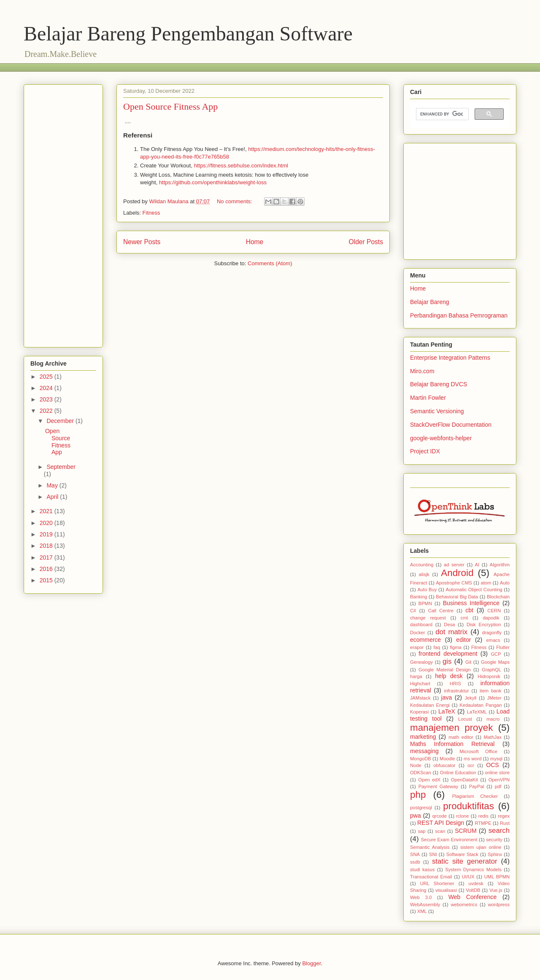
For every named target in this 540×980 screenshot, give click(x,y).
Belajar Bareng (430, 302)
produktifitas (468, 806)
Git (468, 662)
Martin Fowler (428, 398)
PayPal (477, 786)
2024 (47, 388)
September (61, 467)
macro (493, 719)
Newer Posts (142, 242)
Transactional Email (431, 877)
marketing (423, 737)
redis (483, 816)
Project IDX (425, 451)
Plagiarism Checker (475, 796)
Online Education (458, 773)
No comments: (235, 201)
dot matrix (451, 632)
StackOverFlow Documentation (451, 425)
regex (504, 816)
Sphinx (495, 854)
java (447, 697)
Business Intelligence (471, 603)
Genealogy (421, 662)
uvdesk (476, 883)
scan (440, 831)
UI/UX (468, 877)
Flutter (503, 647)
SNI (433, 854)
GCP (496, 654)
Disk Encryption (484, 625)
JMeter (494, 698)
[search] (441, 114)
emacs (493, 640)
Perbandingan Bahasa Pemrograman (459, 315)
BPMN (425, 603)
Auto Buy (427, 590)
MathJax (493, 737)
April (53, 497)
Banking (418, 597)
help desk (449, 676)
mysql (496, 759)
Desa (449, 625)
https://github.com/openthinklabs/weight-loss (213, 182)
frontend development (448, 654)
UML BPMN (497, 877)
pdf (498, 786)
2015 (47, 580)
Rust (505, 823)
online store (497, 773)
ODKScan (421, 773)
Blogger (311, 963)
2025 (47, 377)
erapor (417, 647)
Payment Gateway (438, 786)
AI (477, 565)
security (494, 840)
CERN (494, 611)
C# (413, 611)
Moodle (447, 759)
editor (463, 640)
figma (455, 647)
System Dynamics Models (473, 870)
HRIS (455, 684)
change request (428, 618)
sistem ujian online (481, 847)
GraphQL (491, 670)
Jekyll (470, 698)
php (418, 795)
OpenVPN (499, 780)
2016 (47, 569)
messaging (424, 751)
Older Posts (366, 242)
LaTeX (447, 711)
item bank (490, 691)
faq (437, 647)
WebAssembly (425, 905)
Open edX (429, 780)
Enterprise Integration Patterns (450, 358)
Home (255, 242)
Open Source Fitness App (170, 106)
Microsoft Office (478, 751)
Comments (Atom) (270, 263)
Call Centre (441, 611)
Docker (417, 633)
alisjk (424, 574)
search (499, 831)
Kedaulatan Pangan (481, 705)
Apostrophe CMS (454, 583)
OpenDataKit (464, 780)
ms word (472, 759)
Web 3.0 (421, 897)
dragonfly (492, 633)
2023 (47, 399)
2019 (47, 534)
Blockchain (498, 597)
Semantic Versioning (437, 411)
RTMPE (483, 823)
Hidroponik (489, 676)
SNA (415, 854)
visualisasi (446, 890)
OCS (492, 765)
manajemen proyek (451, 728)
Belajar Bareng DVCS (439, 384)
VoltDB (473, 890)
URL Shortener (437, 883)
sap (421, 831)
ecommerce (425, 640)
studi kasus (422, 870)
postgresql (421, 808)
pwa (416, 816)
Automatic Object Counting (474, 590)
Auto (505, 583)
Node (416, 765)
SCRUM (466, 831)
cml (464, 618)
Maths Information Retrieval (452, 744)
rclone (462, 816)
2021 (47, 511)
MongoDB (421, 759)
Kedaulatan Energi (430, 705)
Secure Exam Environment (449, 840)
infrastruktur (456, 691)
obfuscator (444, 765)
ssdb (415, 862)
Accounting (422, 565)
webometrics (464, 905)
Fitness (151, 213)
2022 (47, 411)
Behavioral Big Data (457, 597)
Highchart (420, 684)
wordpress (499, 905)
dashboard (421, 625)
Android (457, 573)
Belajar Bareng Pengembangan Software (188, 34)
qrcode (440, 816)
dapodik (491, 618)
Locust (465, 719)
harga (416, 676)
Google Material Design (444, 670)
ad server (454, 565)
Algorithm (500, 565)
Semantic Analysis (430, 847)
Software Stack (462, 854)
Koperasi (419, 712)
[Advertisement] (177, 66)
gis (447, 661)
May (53, 485)
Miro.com (422, 371)
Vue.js (496, 890)
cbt (469, 610)
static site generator (465, 861)
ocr (471, 765)
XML (422, 911)
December (61, 421)
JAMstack (420, 698)
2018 (47, 546)
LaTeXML (477, 712)
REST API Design (441, 823)
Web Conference (473, 897)
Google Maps (495, 662)
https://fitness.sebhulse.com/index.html (241, 166)
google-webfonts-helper (441, 438)
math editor (461, 737)
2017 (47, 557)
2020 (47, 523)
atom (486, 583)
